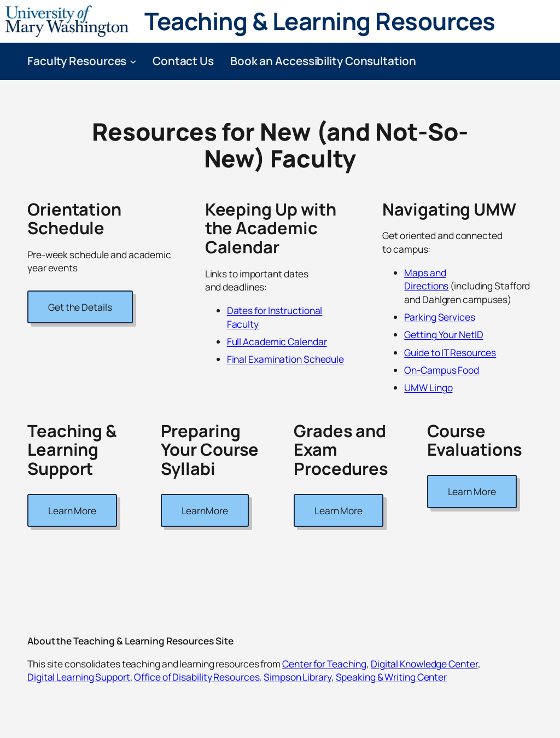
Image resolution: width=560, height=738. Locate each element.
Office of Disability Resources (197, 677)
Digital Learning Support (79, 677)
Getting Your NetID (444, 334)
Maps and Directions (426, 279)
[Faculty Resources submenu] (133, 61)
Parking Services (439, 317)
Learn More (72, 510)
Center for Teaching (324, 664)
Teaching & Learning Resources (320, 21)
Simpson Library (297, 677)
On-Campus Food (442, 370)
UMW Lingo (428, 387)
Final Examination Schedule (285, 359)
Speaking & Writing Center (392, 677)
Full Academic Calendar (277, 341)
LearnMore (205, 510)
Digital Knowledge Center (424, 664)
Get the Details (80, 307)
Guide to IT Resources (450, 352)
